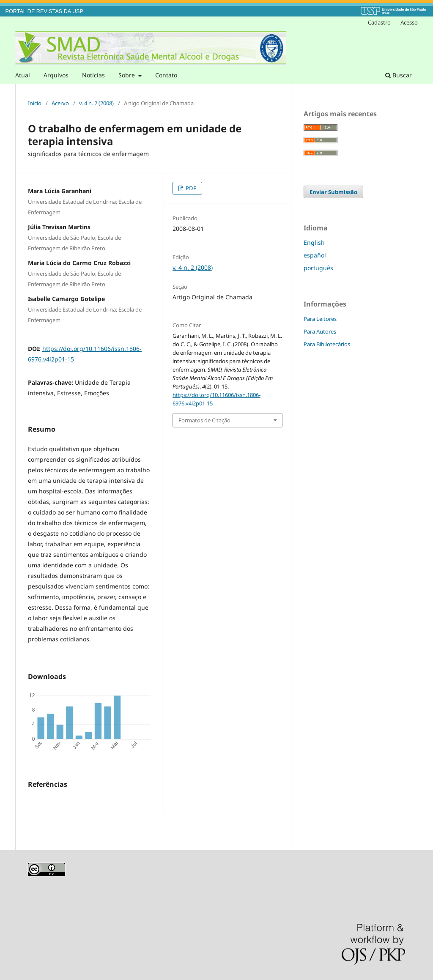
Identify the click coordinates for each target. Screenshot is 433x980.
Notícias (93, 75)
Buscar (399, 75)
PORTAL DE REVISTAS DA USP (44, 11)
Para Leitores (320, 319)
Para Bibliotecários (327, 344)
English (314, 242)
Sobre (127, 75)
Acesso (409, 22)
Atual (23, 75)
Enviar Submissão (333, 192)
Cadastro (379, 22)
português (318, 268)
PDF (190, 188)
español (315, 255)
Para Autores (320, 331)
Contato (166, 75)
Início (35, 103)
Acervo (60, 103)
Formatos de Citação (204, 420)
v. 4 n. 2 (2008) (96, 103)
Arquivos (56, 75)
